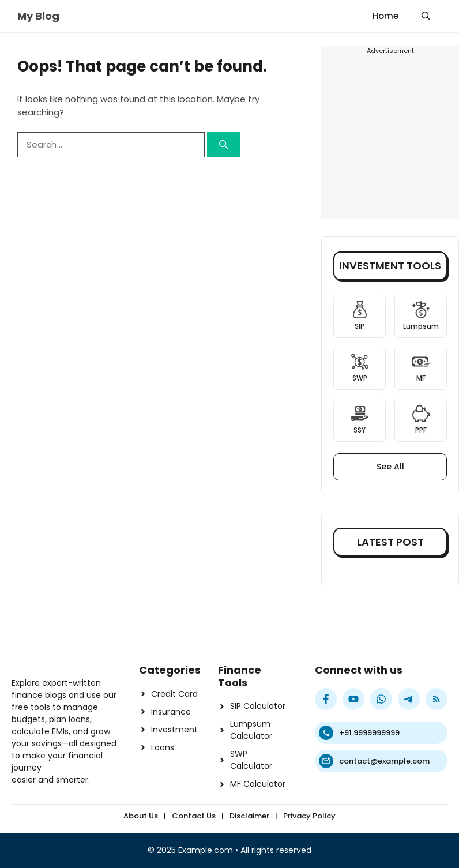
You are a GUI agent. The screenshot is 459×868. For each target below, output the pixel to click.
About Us (141, 816)
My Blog (38, 16)
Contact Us (194, 816)
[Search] (223, 145)
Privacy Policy (309, 816)
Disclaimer (249, 816)
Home (385, 16)
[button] (426, 16)
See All (390, 467)
